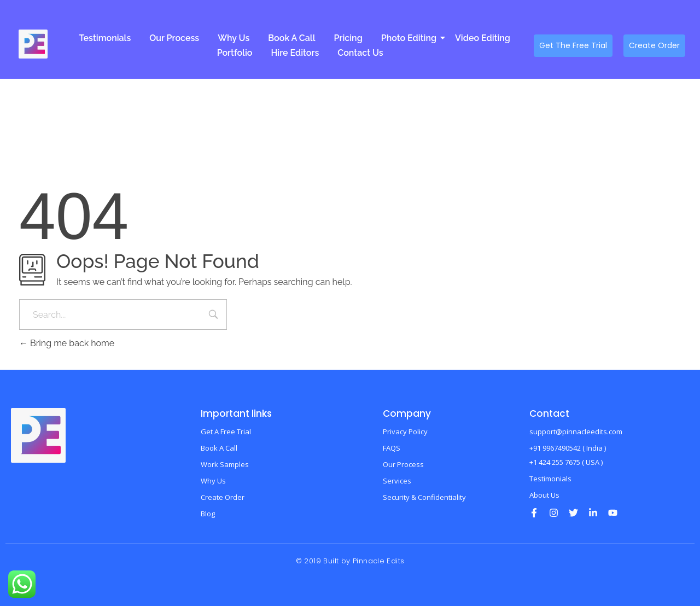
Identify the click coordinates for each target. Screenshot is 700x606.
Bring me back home (67, 343)
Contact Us (360, 53)
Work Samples (225, 464)
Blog (208, 514)
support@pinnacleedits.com (576, 432)
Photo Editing (411, 38)
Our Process (174, 38)
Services (397, 481)
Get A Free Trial (226, 432)
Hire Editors (295, 53)
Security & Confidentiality (424, 497)
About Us (544, 495)
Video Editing (483, 38)
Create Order (223, 497)
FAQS (392, 448)
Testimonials (105, 38)
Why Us (234, 38)
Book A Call (291, 38)
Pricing (348, 38)
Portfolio (235, 53)
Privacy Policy (405, 432)
